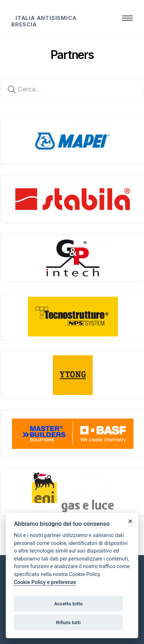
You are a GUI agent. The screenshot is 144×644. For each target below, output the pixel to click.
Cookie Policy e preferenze (45, 582)
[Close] (130, 521)
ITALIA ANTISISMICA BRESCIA (44, 21)
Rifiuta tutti (68, 622)
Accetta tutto (68, 604)
